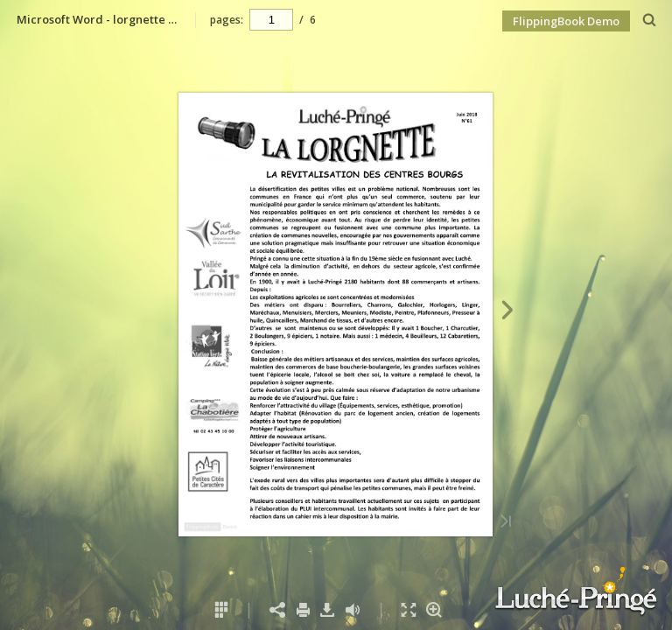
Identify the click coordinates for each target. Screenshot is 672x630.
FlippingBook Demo (566, 21)
